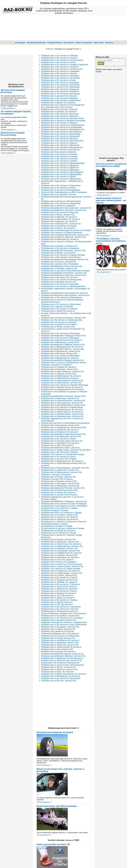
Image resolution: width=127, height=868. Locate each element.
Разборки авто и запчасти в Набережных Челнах (63, 362)
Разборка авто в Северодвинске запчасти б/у (62, 546)
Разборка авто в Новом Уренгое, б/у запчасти (62, 412)
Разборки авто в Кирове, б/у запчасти (58, 253)
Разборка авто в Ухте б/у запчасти (57, 604)
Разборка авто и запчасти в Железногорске (61, 201)
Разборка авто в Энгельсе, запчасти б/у (59, 669)
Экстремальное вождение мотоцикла (55, 732)
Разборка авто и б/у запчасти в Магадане (60, 338)
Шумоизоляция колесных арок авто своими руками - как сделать (111, 200)
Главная (49, 49)
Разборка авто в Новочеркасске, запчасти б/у (62, 403)
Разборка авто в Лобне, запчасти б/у (58, 327)
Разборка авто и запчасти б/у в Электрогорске (62, 665)
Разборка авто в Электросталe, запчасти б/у (61, 660)
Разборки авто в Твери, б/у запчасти (58, 598)
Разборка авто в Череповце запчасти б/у (60, 643)
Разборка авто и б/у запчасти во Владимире (61, 127)
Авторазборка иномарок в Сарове (57, 526)
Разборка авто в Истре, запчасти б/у (58, 215)
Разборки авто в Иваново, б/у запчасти (59, 217)
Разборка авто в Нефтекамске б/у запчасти (61, 376)
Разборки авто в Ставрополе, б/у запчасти (61, 571)
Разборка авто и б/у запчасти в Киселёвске (61, 257)
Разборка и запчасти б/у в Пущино (57, 479)
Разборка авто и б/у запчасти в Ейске (58, 188)
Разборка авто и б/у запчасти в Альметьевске (62, 60)
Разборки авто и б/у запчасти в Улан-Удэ (60, 609)
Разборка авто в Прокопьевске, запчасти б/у (61, 472)
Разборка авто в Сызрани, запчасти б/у (59, 555)
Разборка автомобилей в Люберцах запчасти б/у (63, 336)
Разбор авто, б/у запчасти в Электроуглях (60, 663)
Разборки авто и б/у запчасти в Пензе (58, 457)
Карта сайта (99, 43)
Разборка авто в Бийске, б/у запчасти (58, 103)
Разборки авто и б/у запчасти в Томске (59, 591)
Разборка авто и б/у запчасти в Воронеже (60, 145)
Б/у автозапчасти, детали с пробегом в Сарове (63, 528)
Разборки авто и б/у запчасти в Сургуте (59, 578)
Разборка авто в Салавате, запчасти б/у (59, 515)
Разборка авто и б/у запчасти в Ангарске (60, 67)
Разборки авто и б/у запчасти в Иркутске (60, 212)
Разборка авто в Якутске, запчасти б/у (59, 681)
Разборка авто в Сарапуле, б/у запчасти (60, 519)
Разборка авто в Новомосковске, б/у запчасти (62, 410)
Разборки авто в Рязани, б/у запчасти (58, 492)
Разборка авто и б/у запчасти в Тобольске (60, 584)
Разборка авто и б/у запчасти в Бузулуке (60, 116)
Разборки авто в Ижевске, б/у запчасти (59, 221)
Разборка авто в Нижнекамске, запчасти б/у (61, 383)
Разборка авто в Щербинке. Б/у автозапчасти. (62, 658)
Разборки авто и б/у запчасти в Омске (59, 439)
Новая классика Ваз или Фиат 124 (53, 844)
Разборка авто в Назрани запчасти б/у (59, 374)
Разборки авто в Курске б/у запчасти (58, 311)
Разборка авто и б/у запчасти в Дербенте (60, 168)
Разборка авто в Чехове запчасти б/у (58, 638)
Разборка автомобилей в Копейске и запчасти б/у (64, 273)
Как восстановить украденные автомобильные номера (111, 165)
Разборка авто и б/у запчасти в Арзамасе (60, 76)
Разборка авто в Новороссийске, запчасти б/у (62, 414)
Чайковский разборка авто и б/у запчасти (60, 634)
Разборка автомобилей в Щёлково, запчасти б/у (63, 656)
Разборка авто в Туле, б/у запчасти (57, 595)
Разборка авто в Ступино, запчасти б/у (59, 575)
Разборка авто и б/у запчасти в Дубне (58, 177)
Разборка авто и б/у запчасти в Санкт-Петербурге (64, 504)
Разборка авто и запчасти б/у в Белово (59, 96)
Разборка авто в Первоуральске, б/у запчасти (62, 461)
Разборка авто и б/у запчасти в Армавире (60, 71)
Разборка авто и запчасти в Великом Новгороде (63, 121)
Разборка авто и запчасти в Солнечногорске (61, 564)
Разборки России (55, 43)
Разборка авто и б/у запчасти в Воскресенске (62, 147)
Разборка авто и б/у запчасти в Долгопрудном (62, 172)
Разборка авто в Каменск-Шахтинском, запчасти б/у (65, 235)
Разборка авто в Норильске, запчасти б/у (60, 398)
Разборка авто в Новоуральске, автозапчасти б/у (64, 427)
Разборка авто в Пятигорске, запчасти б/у (60, 483)
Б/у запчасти (69, 43)
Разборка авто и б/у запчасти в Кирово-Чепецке (63, 255)
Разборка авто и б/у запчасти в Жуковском (61, 203)
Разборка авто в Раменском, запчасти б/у (60, 486)
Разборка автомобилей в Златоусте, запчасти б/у (64, 210)
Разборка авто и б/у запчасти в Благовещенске (63, 105)
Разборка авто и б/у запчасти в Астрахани (60, 78)
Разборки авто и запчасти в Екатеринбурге (61, 190)
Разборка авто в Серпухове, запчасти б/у (60, 542)
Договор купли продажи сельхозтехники (13, 134)
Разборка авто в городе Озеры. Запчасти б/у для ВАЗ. (66, 450)
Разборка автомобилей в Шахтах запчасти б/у (62, 654)
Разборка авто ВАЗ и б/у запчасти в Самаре (61, 513)
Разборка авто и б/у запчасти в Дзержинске (61, 179)
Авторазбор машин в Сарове (54, 524)
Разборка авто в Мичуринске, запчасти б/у (61, 351)
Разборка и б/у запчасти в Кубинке (57, 306)
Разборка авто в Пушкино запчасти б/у (59, 481)
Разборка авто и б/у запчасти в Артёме (59, 73)
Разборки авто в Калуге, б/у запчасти (58, 228)
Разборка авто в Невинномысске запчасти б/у (62, 380)
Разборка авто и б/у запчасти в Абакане (59, 56)
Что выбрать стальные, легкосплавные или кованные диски (111, 241)
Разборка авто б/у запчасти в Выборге (59, 152)
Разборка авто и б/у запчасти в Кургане (59, 309)
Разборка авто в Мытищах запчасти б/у (59, 354)
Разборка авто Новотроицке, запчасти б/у (60, 425)
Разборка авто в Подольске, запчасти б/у (60, 470)
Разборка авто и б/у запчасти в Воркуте (59, 143)
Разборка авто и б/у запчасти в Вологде (59, 138)
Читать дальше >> (8, 108)
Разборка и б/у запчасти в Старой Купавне (61, 569)
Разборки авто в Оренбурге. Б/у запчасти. (60, 443)
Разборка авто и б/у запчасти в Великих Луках (62, 118)
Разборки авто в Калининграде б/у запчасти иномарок (66, 230)
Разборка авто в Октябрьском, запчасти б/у (61, 436)
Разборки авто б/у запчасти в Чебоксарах (60, 636)
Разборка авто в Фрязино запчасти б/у (59, 620)
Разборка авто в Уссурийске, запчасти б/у (60, 616)
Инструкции (20, 43)
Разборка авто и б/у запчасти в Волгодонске (61, 132)
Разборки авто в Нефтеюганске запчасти (60, 378)
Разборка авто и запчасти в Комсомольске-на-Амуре (65, 271)
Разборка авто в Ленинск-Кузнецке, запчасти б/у (63, 318)
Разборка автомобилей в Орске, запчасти (60, 448)
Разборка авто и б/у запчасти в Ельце (58, 194)
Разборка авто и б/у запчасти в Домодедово (61, 174)
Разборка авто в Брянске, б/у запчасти (59, 112)
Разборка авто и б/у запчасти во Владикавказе (63, 125)
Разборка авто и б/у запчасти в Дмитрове (60, 170)
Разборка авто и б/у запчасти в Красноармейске (63, 286)
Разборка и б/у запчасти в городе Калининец (62, 233)
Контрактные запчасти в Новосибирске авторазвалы (65, 423)
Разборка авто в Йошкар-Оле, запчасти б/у (61, 224)
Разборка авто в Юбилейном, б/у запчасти (61, 676)
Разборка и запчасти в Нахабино (56, 365)
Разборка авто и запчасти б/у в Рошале (59, 495)
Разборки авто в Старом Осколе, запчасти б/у (62, 566)
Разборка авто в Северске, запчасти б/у (59, 548)
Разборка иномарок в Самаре (55, 510)
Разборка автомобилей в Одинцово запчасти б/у (63, 434)
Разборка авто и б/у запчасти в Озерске (59, 452)
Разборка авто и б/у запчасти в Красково (60, 284)
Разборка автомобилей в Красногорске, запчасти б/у (65, 295)
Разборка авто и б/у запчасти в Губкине (59, 161)
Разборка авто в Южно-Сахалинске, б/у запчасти (64, 674)
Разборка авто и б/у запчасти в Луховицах (60, 333)
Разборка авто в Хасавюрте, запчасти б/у (60, 627)
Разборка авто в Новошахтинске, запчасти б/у (62, 416)
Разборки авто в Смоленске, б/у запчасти (60, 557)
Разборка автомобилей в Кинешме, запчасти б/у (63, 250)
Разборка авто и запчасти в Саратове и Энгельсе (64, 522)
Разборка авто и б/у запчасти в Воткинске (60, 150)
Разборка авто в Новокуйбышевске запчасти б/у (63, 405)
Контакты (110, 43)
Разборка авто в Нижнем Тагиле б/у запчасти (62, 387)
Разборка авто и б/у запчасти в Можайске (60, 356)
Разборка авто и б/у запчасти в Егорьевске (61, 186)
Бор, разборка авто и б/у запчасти (57, 107)
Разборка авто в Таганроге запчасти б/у (59, 580)
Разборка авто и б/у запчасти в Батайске (60, 91)
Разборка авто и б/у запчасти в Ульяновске (61, 607)
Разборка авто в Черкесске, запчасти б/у (60, 645)
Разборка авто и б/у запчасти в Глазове (59, 156)
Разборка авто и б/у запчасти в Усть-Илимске (62, 618)
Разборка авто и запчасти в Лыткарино (59, 324)
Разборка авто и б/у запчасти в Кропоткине (61, 304)
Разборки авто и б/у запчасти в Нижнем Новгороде (64, 385)
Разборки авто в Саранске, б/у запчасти (59, 517)
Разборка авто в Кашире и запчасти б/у (59, 246)
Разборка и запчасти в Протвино (56, 475)
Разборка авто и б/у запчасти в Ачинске (59, 58)
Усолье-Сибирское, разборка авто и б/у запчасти (64, 613)
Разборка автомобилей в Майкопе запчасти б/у (63, 345)
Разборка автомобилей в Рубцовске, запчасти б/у (64, 501)
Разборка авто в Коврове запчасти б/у (59, 282)
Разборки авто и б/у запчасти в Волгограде (61, 134)
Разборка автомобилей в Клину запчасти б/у (62, 266)
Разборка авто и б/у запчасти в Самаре (59, 508)
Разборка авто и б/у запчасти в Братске (59, 109)
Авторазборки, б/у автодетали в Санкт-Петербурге (64, 506)
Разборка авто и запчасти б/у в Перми (59, 459)
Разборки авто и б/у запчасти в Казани (59, 226)
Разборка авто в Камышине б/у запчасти (60, 239)
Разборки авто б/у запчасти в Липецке (59, 322)
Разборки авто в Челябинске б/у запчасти (60, 640)
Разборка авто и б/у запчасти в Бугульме (60, 114)
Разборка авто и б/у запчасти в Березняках (61, 100)
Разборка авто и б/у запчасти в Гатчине (59, 154)
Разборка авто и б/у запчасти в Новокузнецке (62, 407)
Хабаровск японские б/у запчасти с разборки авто (64, 622)
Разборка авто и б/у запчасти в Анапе (58, 62)
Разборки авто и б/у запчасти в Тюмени (59, 600)
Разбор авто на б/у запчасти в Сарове (59, 533)
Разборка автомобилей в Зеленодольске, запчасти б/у (66, 208)
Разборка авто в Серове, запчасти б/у (58, 539)
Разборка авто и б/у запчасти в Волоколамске (62, 141)
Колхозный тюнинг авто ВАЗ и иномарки (57, 806)
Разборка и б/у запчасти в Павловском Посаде (63, 454)
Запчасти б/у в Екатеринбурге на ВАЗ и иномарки (64, 192)
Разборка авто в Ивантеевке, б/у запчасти (60, 219)
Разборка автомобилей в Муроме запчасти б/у (62, 360)
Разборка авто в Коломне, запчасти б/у (59, 268)
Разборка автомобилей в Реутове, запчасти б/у (63, 488)
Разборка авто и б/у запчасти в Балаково (60, 82)
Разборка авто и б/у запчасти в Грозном (59, 159)
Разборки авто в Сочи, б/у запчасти (57, 560)
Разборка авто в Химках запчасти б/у (58, 629)
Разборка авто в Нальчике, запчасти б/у (59, 369)
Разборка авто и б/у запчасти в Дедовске (60, 165)
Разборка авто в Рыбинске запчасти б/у (59, 490)
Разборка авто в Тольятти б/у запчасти (59, 587)
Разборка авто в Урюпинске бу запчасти (59, 611)
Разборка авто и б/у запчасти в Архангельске (62, 69)
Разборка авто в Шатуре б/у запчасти (58, 651)
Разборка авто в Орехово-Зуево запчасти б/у (62, 441)
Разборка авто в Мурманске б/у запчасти (60, 358)
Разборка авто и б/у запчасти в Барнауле (60, 89)
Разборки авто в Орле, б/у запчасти (57, 445)
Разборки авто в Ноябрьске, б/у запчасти (60, 430)
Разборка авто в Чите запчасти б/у (57, 649)
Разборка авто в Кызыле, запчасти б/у (59, 262)
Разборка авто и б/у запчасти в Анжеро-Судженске (64, 65)
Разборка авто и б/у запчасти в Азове (58, 80)
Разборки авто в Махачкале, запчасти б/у (60, 342)
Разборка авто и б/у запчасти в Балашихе (60, 85)
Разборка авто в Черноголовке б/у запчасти (61, 647)
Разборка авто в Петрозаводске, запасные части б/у (65, 468)
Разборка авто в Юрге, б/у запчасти (57, 672)
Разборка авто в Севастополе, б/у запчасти (61, 544)
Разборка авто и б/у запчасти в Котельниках (61, 280)
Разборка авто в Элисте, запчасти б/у (58, 667)
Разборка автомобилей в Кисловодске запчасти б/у (65, 259)
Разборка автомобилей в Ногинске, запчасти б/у (63, 396)
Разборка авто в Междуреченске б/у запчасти (62, 347)
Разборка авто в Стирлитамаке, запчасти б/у (62, 573)
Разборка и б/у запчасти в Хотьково (57, 631)
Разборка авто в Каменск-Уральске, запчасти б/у (63, 237)
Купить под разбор (84, 43)
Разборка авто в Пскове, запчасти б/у (58, 477)
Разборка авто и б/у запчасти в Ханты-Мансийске (64, 625)
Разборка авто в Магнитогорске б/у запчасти (62, 340)
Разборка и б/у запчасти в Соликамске (59, 562)
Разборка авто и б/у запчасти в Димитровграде (63, 163)
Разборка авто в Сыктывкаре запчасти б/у (60, 551)
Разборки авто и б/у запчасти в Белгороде (60, 94)
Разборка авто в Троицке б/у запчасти (59, 593)
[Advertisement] (111, 112)
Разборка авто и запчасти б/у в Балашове (60, 87)
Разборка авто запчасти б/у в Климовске (60, 264)
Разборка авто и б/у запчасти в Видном (59, 123)
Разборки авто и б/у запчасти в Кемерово (60, 248)
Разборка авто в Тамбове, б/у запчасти (59, 582)
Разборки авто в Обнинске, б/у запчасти (59, 432)
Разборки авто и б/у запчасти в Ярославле (61, 678)
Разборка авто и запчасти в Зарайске (58, 206)
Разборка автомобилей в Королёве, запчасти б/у (63, 275)
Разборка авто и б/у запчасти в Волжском (60, 136)
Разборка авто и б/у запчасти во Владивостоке (63, 130)
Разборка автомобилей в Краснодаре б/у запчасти (64, 293)
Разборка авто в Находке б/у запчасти (59, 367)
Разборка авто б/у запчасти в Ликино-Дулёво (62, 320)
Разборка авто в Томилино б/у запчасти (59, 589)
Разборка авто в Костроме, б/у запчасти (59, 277)
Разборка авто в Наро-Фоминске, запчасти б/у (62, 371)
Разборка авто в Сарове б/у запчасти (58, 531)
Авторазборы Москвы (36, 43)
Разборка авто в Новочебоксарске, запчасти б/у (63, 401)
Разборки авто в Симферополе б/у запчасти (61, 553)
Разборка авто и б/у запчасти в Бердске (59, 98)
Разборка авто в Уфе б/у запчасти (57, 602)
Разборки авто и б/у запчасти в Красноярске (61, 298)
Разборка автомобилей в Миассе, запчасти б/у (63, 349)
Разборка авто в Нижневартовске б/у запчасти (62, 389)
